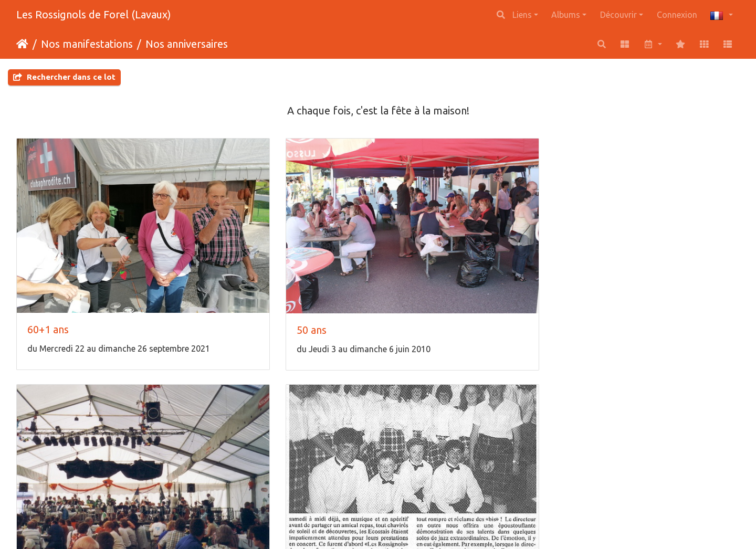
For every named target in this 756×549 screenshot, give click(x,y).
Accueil (22, 44)
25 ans (42, 458)
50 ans (227, 271)
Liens (522, 15)
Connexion (677, 15)
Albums (566, 15)
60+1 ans (48, 271)
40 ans (412, 271)
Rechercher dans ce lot (64, 77)
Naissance (235, 459)
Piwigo (403, 527)
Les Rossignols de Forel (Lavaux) (94, 14)
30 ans (597, 271)
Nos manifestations (87, 44)
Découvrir (618, 15)
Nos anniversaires (187, 44)
